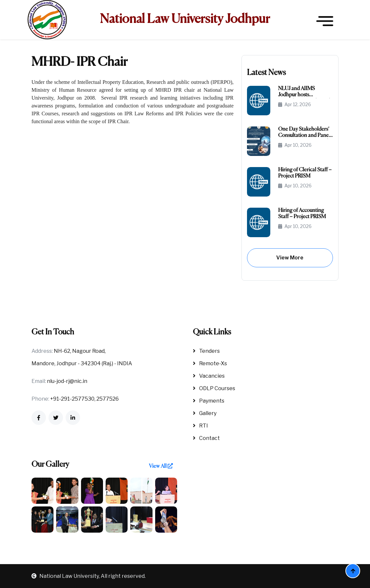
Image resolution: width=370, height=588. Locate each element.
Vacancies (209, 376)
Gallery (205, 413)
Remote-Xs (210, 363)
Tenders (206, 351)
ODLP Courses (214, 388)
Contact (206, 438)
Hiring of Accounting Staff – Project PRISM (302, 214)
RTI (200, 426)
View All (161, 466)
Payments (209, 401)
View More (290, 258)
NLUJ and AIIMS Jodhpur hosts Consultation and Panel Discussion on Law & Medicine (304, 92)
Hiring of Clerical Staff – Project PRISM (305, 173)
